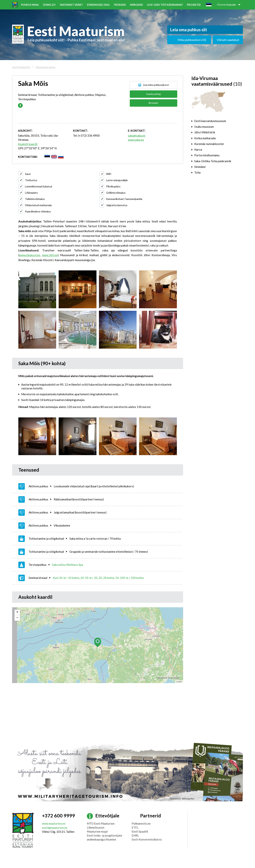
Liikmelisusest (96, 827)
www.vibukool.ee (30, 255)
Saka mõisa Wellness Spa (68, 565)
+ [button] (17, 612)
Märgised (136, 5)
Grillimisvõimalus (116, 193)
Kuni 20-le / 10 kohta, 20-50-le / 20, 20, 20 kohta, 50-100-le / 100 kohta (98, 578)
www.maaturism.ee (54, 823)
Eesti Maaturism (21, 67)
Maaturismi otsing (45, 67)
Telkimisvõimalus (35, 199)
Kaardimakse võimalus (38, 211)
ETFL (135, 827)
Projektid (194, 5)
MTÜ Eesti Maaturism (101, 823)
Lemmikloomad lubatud (38, 186)
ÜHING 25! (49, 5)
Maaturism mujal (97, 831)
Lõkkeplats (31, 193)
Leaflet (179, 682)
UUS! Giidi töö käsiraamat (165, 5)
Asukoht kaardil (28, 144)
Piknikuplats (113, 186)
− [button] (17, 618)
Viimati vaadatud (228, 40)
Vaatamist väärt (71, 5)
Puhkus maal (30, 5)
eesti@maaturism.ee (55, 828)
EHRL (135, 835)
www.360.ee (50, 255)
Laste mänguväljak (117, 180)
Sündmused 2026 (98, 5)
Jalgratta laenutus (117, 205)
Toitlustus (31, 180)
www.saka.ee (136, 140)
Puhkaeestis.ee (141, 823)
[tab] (217, 121)
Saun (28, 174)
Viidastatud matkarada (38, 205)
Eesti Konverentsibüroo (147, 839)
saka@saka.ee (137, 135)
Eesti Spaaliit (140, 831)
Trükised (120, 5)
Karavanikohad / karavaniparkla (124, 199)
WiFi (109, 174)
